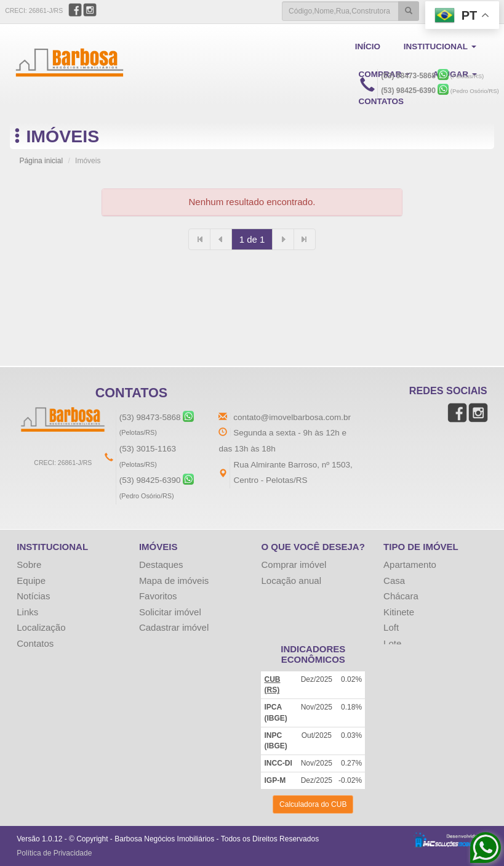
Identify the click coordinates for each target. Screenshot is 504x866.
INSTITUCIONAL (439, 47)
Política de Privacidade (54, 853)
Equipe (31, 581)
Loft (391, 627)
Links (27, 612)
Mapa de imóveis (174, 581)
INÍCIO (368, 47)
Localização (41, 627)
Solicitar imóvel (170, 612)
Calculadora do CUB (313, 804)
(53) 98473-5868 (408, 76)
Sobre (29, 565)
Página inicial (41, 161)
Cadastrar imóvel (174, 627)
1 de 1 (252, 239)
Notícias (33, 596)
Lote (392, 643)
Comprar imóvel (294, 565)
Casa (394, 581)
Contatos (35, 643)
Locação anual (291, 581)
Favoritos (158, 596)
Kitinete (399, 612)
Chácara (401, 596)
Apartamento (410, 565)
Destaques (161, 565)
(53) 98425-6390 (408, 91)
